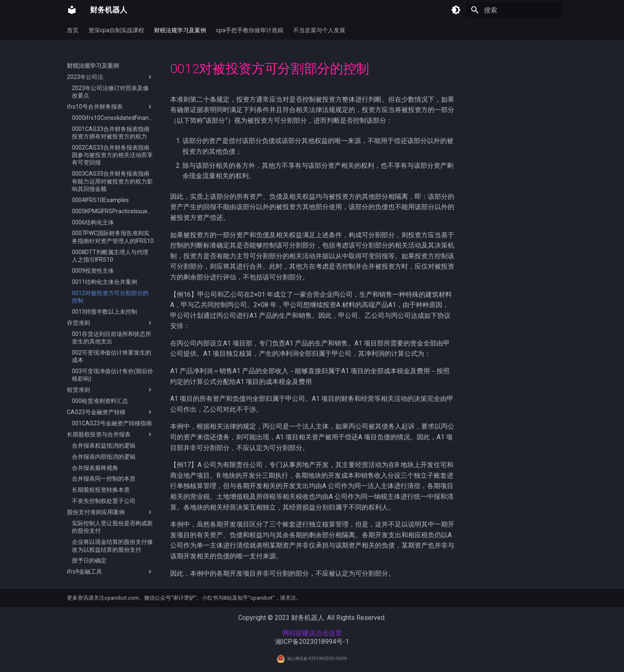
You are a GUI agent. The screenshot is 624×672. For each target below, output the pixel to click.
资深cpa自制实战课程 (116, 30)
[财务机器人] (72, 10)
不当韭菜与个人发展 (319, 30)
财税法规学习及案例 (180, 30)
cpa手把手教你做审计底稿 (250, 30)
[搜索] (514, 10)
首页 (73, 30)
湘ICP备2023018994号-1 (312, 642)
